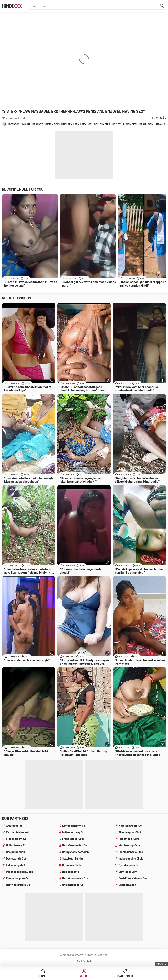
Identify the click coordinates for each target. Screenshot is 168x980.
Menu (160, 964)
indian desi (130, 124)
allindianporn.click (130, 832)
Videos (84, 976)
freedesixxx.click (73, 839)
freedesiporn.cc (16, 839)
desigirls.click (127, 885)
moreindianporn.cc (130, 826)
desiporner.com (16, 852)
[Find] (162, 6)
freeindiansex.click (131, 852)
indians (160, 124)
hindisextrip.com (129, 845)
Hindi (12, 6)
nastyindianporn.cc (18, 885)
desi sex (38, 124)
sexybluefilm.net (73, 858)
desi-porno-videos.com (133, 878)
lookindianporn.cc (74, 826)
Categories (125, 976)
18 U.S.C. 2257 (84, 961)
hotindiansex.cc (16, 845)
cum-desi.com (128, 872)
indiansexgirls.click (131, 858)
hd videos (14, 124)
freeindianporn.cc (17, 878)
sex (77, 124)
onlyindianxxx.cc (73, 885)
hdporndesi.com (129, 839)
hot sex (116, 124)
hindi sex (67, 124)
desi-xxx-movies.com (76, 878)
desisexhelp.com (17, 858)
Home (43, 976)
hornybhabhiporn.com (76, 852)
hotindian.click (71, 865)
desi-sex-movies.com (76, 845)
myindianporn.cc (129, 865)
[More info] (52, 380)
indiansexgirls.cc (17, 865)
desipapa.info (71, 872)
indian (26, 124)
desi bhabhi (101, 124)
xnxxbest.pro (14, 826)
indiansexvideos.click (19, 872)
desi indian (146, 124)
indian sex (52, 124)
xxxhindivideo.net (17, 832)
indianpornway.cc (73, 832)
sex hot (87, 124)
